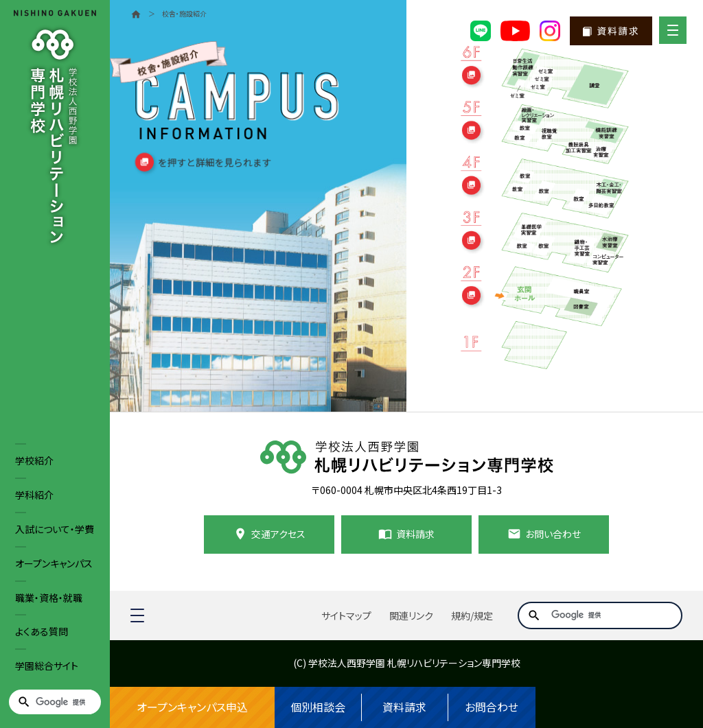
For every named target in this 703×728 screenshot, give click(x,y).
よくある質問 (42, 631)
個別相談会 (318, 707)
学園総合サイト (47, 666)
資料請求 (404, 707)
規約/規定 (472, 615)
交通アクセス (278, 534)
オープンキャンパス (54, 563)
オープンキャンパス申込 (192, 707)
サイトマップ (346, 615)
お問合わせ (492, 707)
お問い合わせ (553, 534)
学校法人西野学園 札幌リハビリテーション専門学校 (414, 663)
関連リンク (411, 615)
